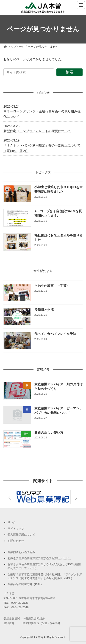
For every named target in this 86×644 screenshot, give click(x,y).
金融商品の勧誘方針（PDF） (25, 584)
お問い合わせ (16, 541)
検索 (69, 72)
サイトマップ (16, 529)
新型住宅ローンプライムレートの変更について (37, 131)
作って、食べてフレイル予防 (55, 334)
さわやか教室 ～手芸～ (52, 285)
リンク (12, 522)
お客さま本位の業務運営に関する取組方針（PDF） (39, 558)
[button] (76, 498)
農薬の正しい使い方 (49, 432)
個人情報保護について (21, 535)
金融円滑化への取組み (21, 552)
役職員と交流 (44, 310)
